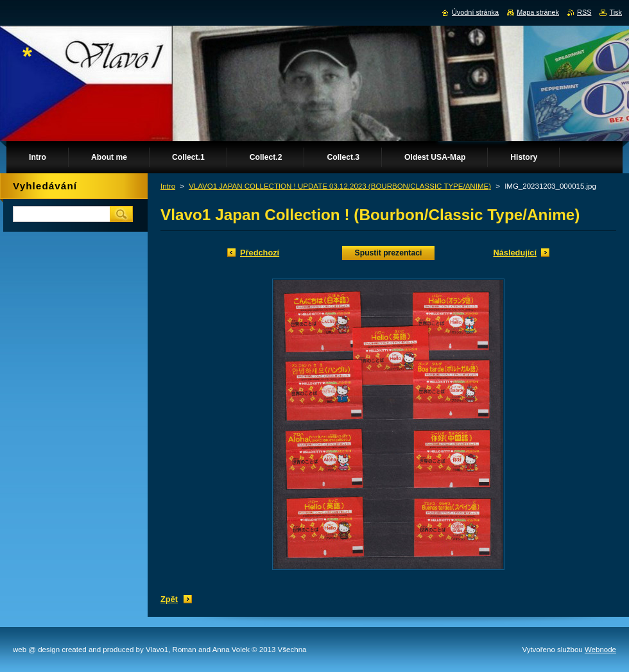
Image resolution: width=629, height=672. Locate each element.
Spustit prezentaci (389, 253)
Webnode (600, 650)
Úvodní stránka (475, 12)
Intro (168, 186)
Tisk (616, 12)
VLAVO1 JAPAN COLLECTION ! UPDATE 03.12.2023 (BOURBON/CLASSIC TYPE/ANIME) (340, 186)
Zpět (169, 599)
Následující (515, 253)
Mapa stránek (538, 12)
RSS (584, 12)
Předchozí (260, 253)
